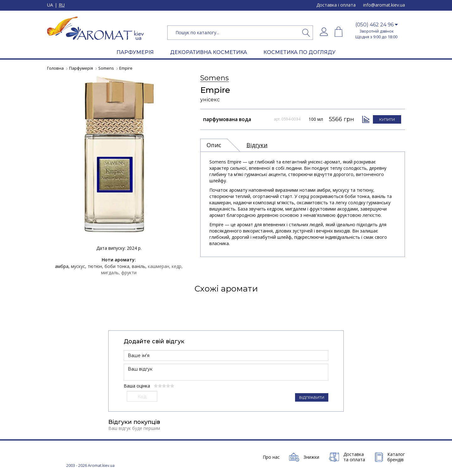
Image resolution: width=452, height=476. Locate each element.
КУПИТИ (387, 119)
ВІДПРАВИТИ (312, 397)
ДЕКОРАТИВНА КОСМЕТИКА (209, 52)
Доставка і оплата (336, 5)
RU (62, 5)
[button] (376, 25)
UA (50, 5)
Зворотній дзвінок (377, 31)
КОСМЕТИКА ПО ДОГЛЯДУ (299, 52)
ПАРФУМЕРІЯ (135, 52)
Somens (215, 78)
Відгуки (257, 145)
